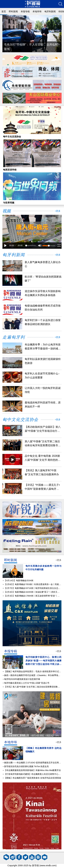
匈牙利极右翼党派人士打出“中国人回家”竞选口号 (27, 683)
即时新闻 (13, 11)
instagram (38, 857)
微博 (13, 857)
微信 (6, 857)
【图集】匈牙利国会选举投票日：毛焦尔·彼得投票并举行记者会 (34, 671)
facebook (19, 857)
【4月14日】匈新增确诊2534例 (19, 580)
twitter (26, 857)
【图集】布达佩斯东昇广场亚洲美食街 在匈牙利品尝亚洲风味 (33, 778)
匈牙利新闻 (50, 11)
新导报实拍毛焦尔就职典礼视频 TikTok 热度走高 (26, 766)
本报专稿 (25, 11)
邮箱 (45, 857)
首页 (4, 11)
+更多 (58, 211)
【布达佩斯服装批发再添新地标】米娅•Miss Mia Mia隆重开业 (32, 770)
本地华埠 (37, 11)
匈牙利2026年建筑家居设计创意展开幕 (22, 679)
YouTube (32, 857)
